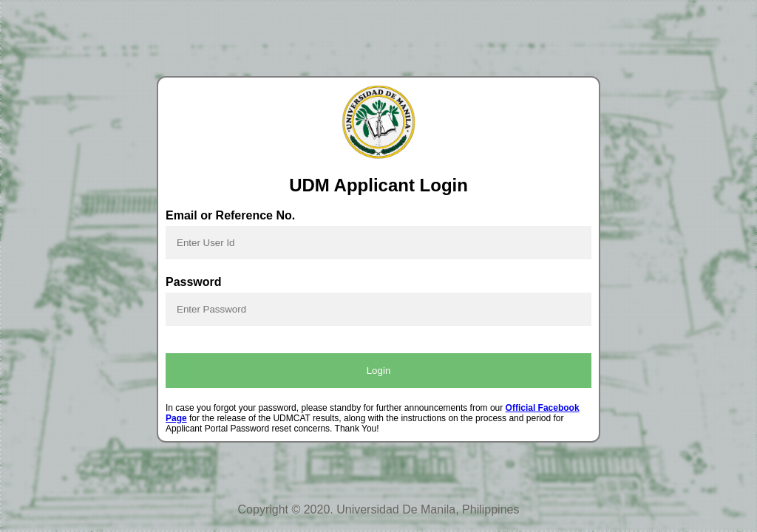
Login (379, 371)
